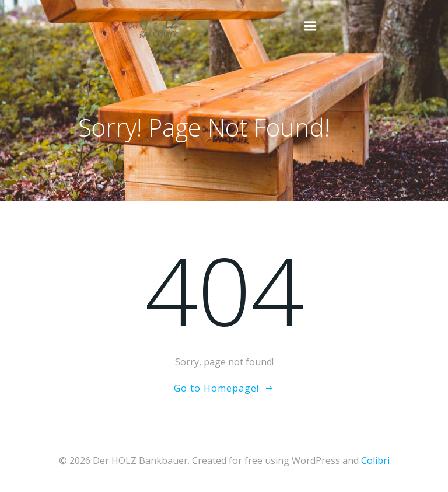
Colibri (375, 460)
